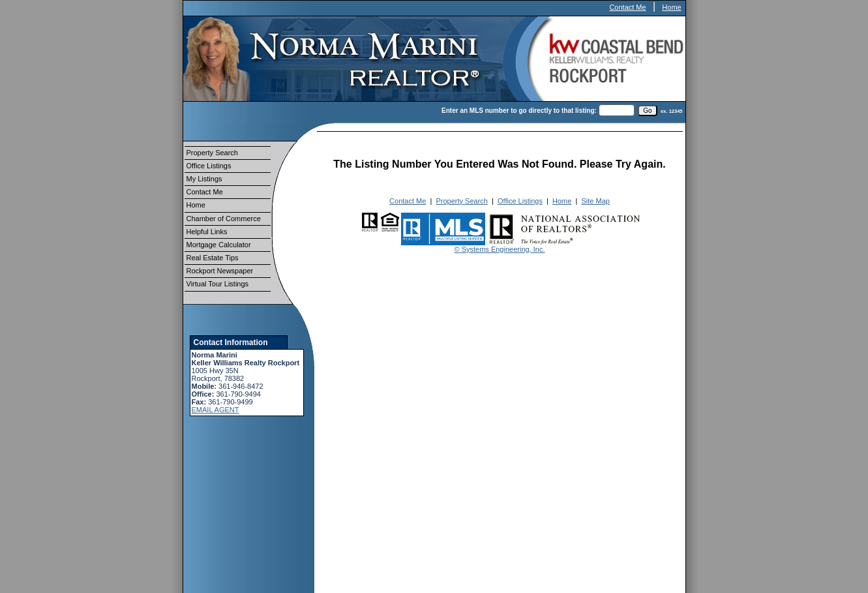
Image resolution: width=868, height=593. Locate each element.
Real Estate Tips (213, 258)
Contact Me (627, 7)
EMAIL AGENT (216, 410)
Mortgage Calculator (219, 245)
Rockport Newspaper (220, 271)
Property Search (212, 153)
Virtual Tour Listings (218, 284)
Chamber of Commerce (224, 219)
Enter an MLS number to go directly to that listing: (519, 111)
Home (671, 7)
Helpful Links (207, 232)
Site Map (595, 201)
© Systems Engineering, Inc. (500, 249)
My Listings (204, 179)
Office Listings (209, 166)
